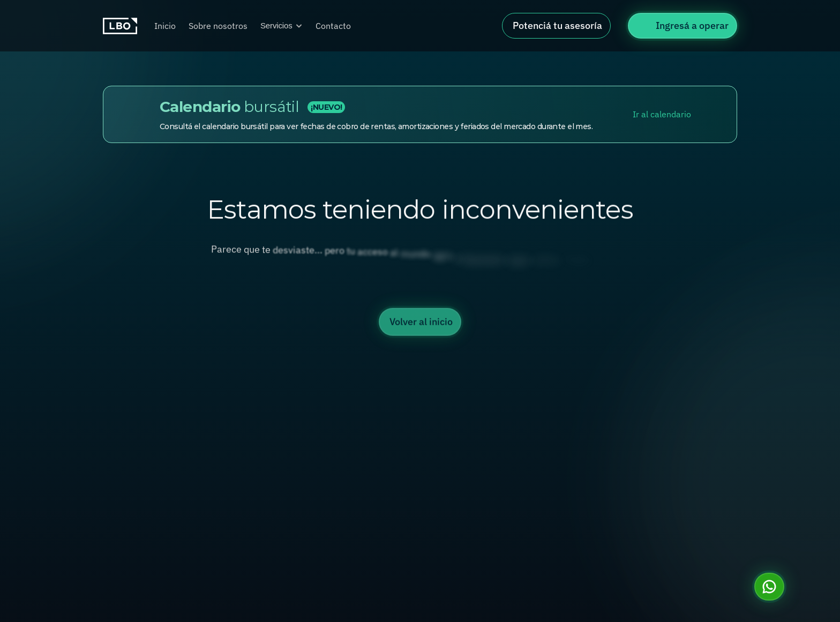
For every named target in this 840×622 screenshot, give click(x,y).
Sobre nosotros (218, 26)
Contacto (333, 26)
